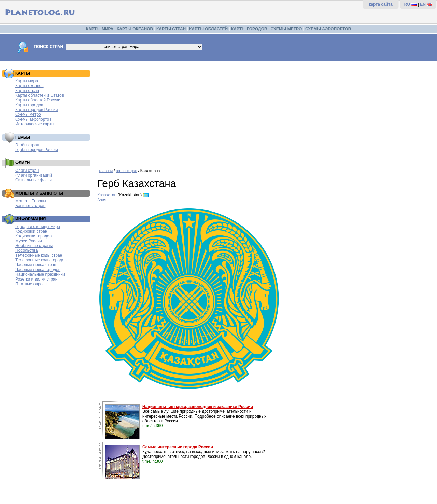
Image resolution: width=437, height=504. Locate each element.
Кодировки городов (33, 236)
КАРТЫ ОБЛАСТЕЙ (208, 29)
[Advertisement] (265, 112)
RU (407, 4)
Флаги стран (27, 171)
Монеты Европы (31, 201)
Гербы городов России (37, 150)
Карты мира (27, 81)
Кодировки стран (31, 231)
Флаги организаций (34, 175)
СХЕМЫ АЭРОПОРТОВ (328, 29)
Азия (102, 200)
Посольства (27, 250)
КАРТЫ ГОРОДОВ (249, 29)
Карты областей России (38, 100)
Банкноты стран (30, 206)
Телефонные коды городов (41, 260)
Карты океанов (30, 86)
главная (106, 171)
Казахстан (107, 195)
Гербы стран (27, 145)
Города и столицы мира (38, 227)
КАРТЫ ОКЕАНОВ (135, 29)
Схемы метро (28, 114)
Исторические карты (35, 124)
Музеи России (29, 241)
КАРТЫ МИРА (100, 29)
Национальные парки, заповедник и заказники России (198, 407)
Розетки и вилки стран (36, 279)
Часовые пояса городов (38, 270)
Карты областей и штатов (40, 95)
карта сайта (380, 4)
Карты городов (29, 105)
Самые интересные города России (178, 447)
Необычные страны (34, 246)
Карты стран (27, 91)
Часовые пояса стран (36, 265)
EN (423, 4)
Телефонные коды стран (39, 255)
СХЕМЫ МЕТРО (286, 29)
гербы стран (126, 171)
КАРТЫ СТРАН (171, 29)
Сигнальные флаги (33, 180)
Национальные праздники (40, 274)
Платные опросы (31, 284)
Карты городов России (37, 110)
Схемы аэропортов (33, 119)
